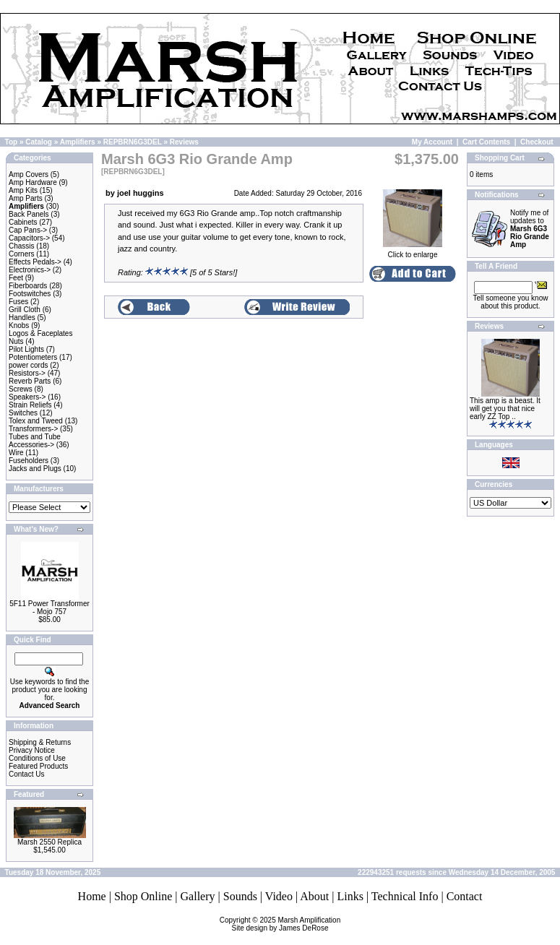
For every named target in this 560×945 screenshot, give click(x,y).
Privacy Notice (32, 750)
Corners (22, 254)
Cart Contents (486, 142)
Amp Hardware (33, 182)
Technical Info (405, 896)
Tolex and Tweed (36, 421)
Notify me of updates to (530, 229)
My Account (432, 142)
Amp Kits (23, 190)
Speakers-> (27, 397)
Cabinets (23, 222)
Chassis (22, 246)
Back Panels (29, 214)
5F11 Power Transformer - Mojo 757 (49, 608)
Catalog (39, 142)
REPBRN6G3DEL (133, 142)
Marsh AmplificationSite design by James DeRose (287, 924)
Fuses (18, 302)
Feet (16, 278)
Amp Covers (29, 174)
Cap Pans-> (28, 230)
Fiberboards (28, 286)
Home (92, 896)
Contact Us (26, 774)
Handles (22, 318)
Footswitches (30, 294)
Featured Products (38, 766)
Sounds (240, 896)
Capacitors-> (29, 238)
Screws (21, 389)
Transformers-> (33, 429)
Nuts (16, 341)
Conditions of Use (37, 758)
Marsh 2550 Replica (49, 842)
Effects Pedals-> (35, 262)
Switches (23, 413)
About (314, 896)
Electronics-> (30, 270)
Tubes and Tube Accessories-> (35, 441)
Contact (465, 896)
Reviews (184, 142)
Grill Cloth (25, 310)
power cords (28, 365)
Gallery (198, 896)
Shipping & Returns (40, 742)
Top (12, 142)
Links (350, 896)
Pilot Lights (26, 349)
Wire (16, 453)
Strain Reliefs (30, 405)
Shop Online (143, 896)
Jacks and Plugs (35, 469)
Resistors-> (27, 373)
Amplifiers (78, 142)
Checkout (537, 142)
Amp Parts (26, 198)
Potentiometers (33, 357)
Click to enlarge (412, 251)
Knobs (19, 325)
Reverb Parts (30, 381)
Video (279, 896)
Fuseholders (29, 461)
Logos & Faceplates (40, 333)
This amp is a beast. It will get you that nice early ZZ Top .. (505, 409)
